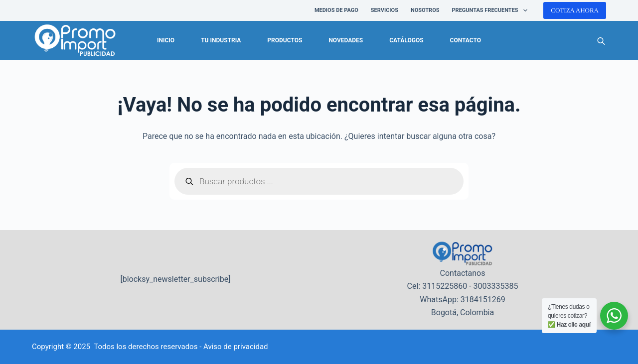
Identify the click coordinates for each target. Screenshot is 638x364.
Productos (285, 40)
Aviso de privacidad (236, 347)
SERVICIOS (385, 10)
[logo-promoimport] (75, 41)
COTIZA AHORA (575, 10)
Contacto (466, 40)
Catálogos (406, 40)
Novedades (346, 40)
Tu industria (221, 40)
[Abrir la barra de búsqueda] (601, 41)
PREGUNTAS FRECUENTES (492, 10)
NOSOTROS (425, 10)
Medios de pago (336, 10)
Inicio (166, 40)
